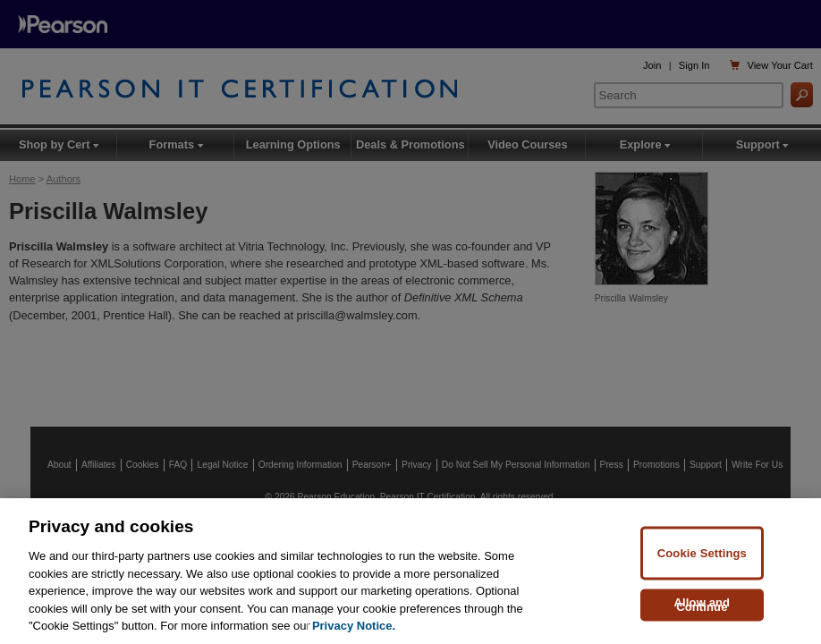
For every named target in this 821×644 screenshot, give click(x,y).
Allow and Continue (703, 606)
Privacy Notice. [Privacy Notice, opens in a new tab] (354, 627)
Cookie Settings (702, 554)
